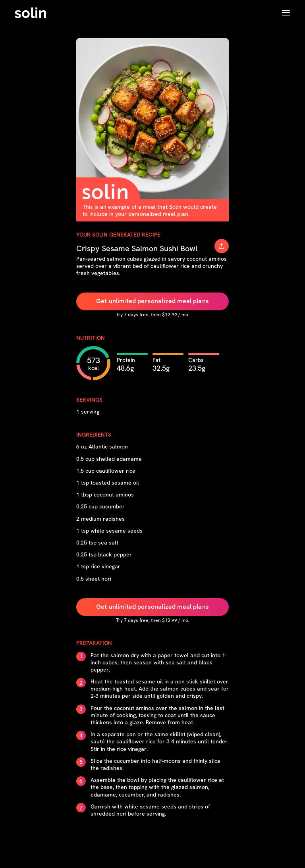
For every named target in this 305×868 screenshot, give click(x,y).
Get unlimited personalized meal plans (152, 301)
